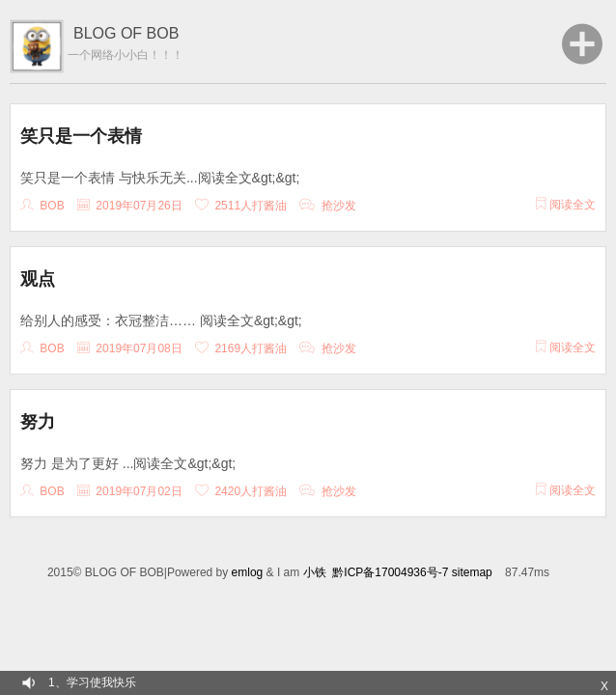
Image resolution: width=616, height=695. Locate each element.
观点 (38, 279)
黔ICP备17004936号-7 (390, 572)
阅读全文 (566, 205)
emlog (248, 572)
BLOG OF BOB (126, 33)
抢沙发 (339, 206)
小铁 (315, 572)
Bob (52, 206)
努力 (38, 422)
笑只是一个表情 (81, 136)
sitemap (472, 572)
